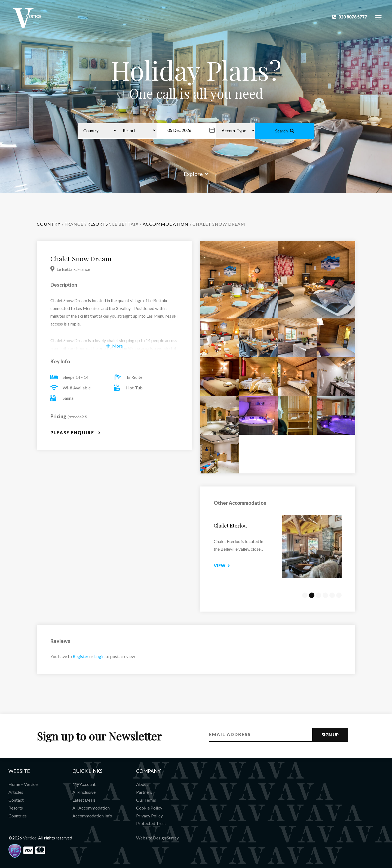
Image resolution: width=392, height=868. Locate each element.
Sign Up (330, 735)
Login (99, 656)
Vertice (30, 838)
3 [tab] (318, 595)
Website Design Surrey (157, 838)
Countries (18, 816)
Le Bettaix (125, 224)
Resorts (16, 808)
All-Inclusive (84, 792)
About (142, 784)
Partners (144, 792)
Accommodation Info (92, 816)
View (234, 565)
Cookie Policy (149, 808)
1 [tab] (305, 595)
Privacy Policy (149, 816)
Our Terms (146, 800)
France (74, 224)
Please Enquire (76, 433)
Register (81, 656)
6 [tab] (339, 595)
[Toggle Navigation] (379, 17)
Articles (16, 792)
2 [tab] (312, 595)
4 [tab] (325, 595)
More (114, 346)
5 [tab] (332, 595)
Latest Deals (84, 800)
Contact (16, 800)
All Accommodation (91, 808)
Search (285, 131)
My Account (84, 784)
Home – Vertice (23, 784)
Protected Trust (151, 823)
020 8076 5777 (350, 17)
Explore (196, 174)
